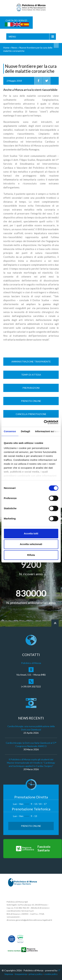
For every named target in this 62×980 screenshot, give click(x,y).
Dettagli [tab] (25, 431)
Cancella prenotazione (31, 414)
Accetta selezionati (31, 544)
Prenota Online (31, 401)
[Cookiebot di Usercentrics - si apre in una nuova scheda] (44, 422)
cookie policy (51, 974)
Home (6, 48)
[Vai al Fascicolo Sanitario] (33, 849)
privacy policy (36, 974)
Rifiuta (31, 555)
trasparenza (21, 974)
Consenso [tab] (10, 431)
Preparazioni (31, 388)
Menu (12, 37)
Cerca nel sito (56, 45)
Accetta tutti (31, 533)
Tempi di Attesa (31, 375)
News (14, 48)
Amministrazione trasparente (31, 362)
